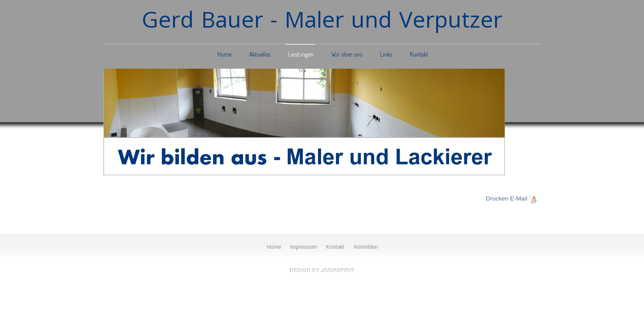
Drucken (497, 198)
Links (386, 54)
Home (224, 54)
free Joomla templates (322, 270)
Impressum (304, 247)
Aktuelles (260, 54)
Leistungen (301, 54)
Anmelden (366, 247)
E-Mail (519, 198)
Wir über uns (347, 54)
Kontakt (419, 54)
